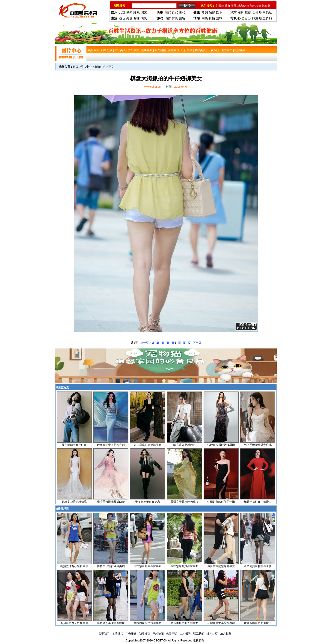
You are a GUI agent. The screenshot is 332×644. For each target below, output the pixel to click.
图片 (241, 12)
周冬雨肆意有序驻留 (74, 445)
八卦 (122, 12)
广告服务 (131, 634)
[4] (167, 343)
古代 (182, 12)
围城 (219, 18)
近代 (175, 12)
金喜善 (251, 6)
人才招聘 (185, 634)
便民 (144, 18)
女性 (255, 12)
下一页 (197, 343)
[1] (152, 343)
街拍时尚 (100, 67)
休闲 (175, 18)
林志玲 (242, 6)
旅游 (255, 18)
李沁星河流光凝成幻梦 (111, 502)
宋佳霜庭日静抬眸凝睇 (148, 445)
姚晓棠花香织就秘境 (74, 502)
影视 (136, 12)
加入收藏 (226, 634)
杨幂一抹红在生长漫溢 (258, 502)
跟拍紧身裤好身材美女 (184, 566)
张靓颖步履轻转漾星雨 (221, 445)
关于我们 (104, 634)
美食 (129, 18)
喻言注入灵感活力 (184, 445)
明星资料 (266, 18)
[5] (172, 343)
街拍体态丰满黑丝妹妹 (111, 623)
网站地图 (158, 634)
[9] (189, 343)
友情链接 (118, 634)
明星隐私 (266, 12)
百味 (136, 18)
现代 (168, 12)
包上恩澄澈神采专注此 (258, 445)
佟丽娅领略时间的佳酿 (221, 502)
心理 (241, 18)
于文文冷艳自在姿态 (148, 502)
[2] (157, 343)
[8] (185, 343)
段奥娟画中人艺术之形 (111, 445)
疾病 (248, 12)
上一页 (145, 343)
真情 (212, 18)
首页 (76, 67)
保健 (212, 12)
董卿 (228, 6)
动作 (168, 18)
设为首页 (212, 634)
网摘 (205, 18)
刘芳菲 (220, 6)
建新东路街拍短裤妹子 (258, 623)
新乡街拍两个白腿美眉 (74, 623)
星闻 (129, 12)
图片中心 (86, 67)
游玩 (122, 18)
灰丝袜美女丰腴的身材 (221, 623)
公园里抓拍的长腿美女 (184, 623)
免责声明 (172, 634)
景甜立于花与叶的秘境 (184, 502)
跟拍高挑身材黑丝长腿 (258, 566)
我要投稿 (145, 634)
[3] (162, 343)
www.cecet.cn (152, 87)
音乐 (248, 18)
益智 (182, 18)
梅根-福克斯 (263, 6)
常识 (205, 12)
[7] (179, 343)
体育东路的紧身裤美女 (221, 566)
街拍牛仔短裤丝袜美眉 (111, 566)
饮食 (219, 12)
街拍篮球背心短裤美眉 (74, 566)
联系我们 (199, 634)
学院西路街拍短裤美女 (148, 623)
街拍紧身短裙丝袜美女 (148, 566)
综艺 (144, 12)
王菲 (234, 6)
